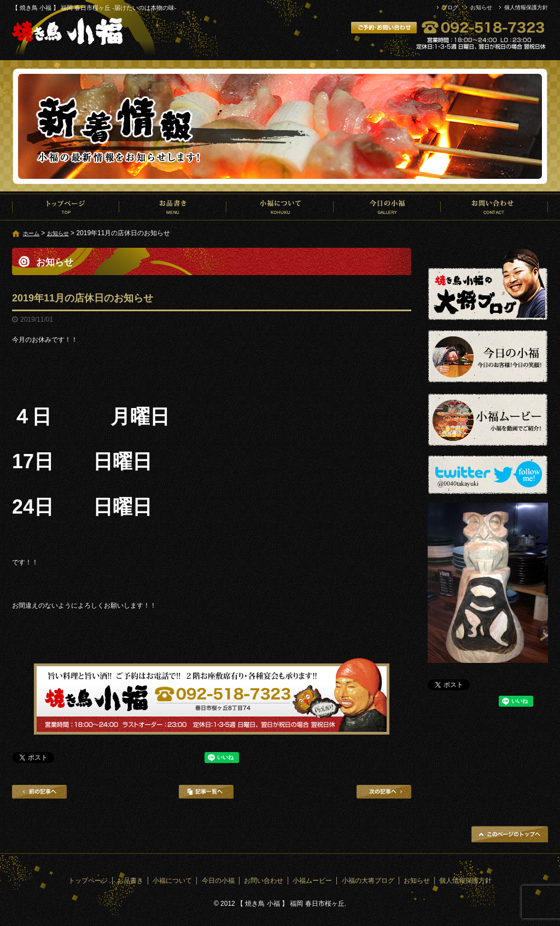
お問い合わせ (494, 207)
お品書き (173, 207)
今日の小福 (387, 207)
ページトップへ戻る (510, 834)
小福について (280, 207)
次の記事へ (384, 792)
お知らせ (481, 7)
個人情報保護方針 (526, 7)
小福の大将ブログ (368, 881)
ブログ (450, 7)
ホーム (31, 233)
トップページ (66, 207)
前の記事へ (39, 792)
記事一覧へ (206, 792)
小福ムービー (312, 881)
